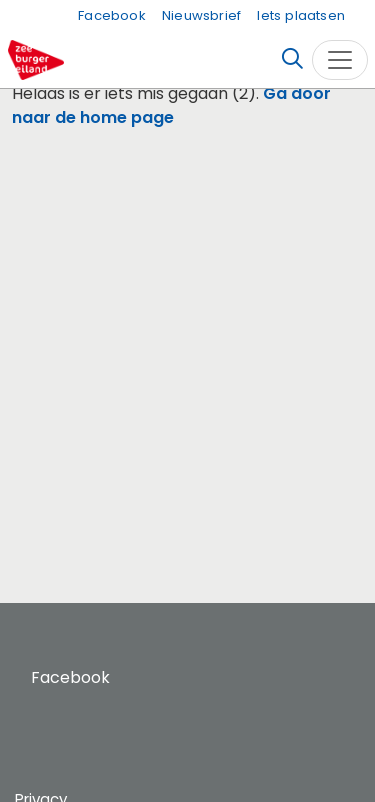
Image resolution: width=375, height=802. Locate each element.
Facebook (112, 15)
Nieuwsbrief (201, 15)
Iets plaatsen (301, 15)
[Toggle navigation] (340, 60)
